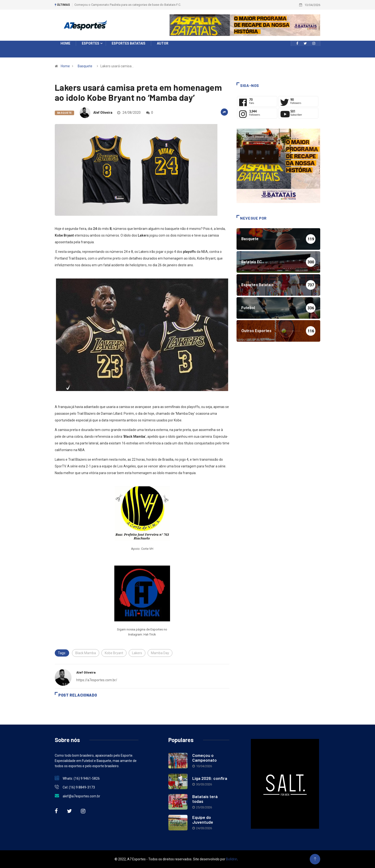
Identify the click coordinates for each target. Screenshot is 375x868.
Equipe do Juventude (203, 820)
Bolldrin (232, 859)
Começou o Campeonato (204, 758)
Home (65, 66)
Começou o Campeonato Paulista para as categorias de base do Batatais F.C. (128, 5)
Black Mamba (86, 653)
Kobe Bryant (114, 653)
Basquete (85, 66)
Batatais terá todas (205, 799)
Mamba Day (160, 653)
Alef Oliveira (103, 113)
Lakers (137, 653)
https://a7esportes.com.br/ (97, 680)
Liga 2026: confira (210, 778)
